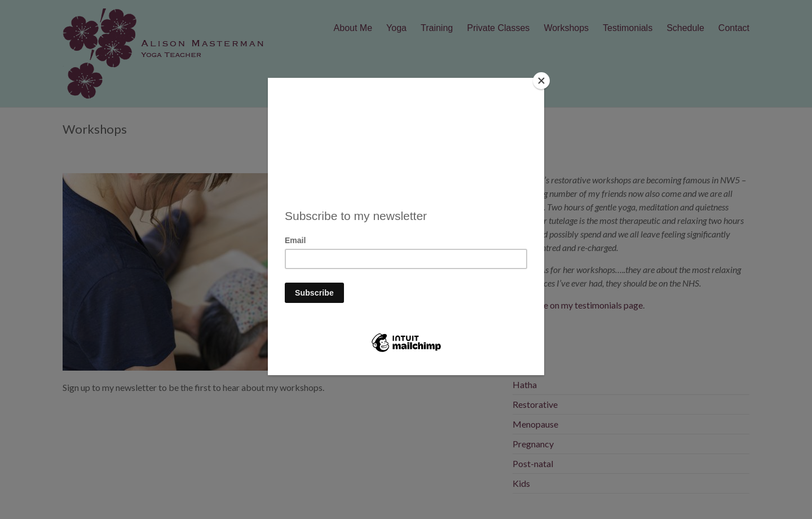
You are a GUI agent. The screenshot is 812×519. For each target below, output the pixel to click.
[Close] (541, 81)
